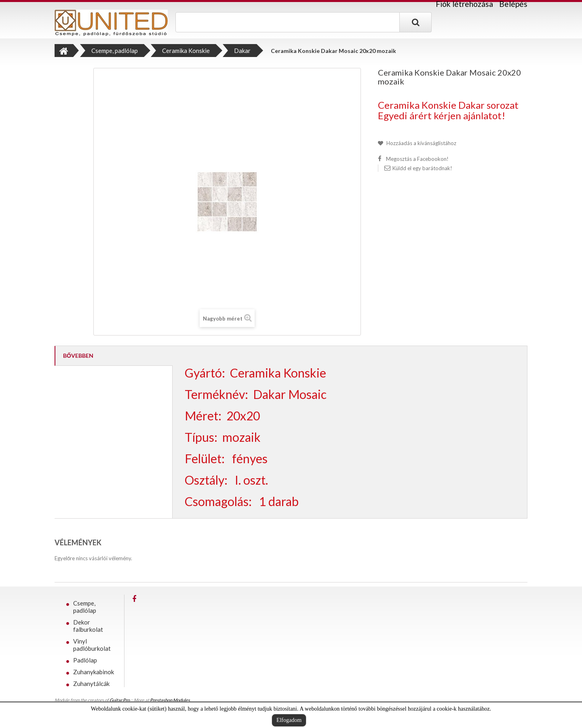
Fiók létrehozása (464, 4)
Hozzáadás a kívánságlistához (421, 143)
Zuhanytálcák (91, 684)
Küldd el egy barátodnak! (422, 168)
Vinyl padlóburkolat (92, 645)
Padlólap (85, 660)
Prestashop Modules (170, 700)
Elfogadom (289, 720)
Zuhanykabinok (94, 672)
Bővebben (78, 356)
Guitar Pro (120, 700)
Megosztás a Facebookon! (417, 159)
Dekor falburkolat (88, 626)
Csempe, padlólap (85, 607)
